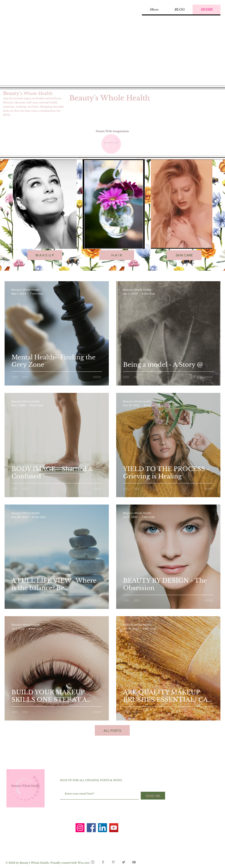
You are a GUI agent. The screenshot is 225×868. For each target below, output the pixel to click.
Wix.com (84, 863)
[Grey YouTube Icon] (134, 862)
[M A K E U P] (45, 255)
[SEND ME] (153, 796)
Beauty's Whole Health (110, 98)
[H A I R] (117, 255)
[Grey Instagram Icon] (93, 862)
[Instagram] (80, 828)
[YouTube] (114, 828)
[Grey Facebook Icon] (103, 862)
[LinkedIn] (103, 828)
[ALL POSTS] (112, 730)
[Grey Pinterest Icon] (113, 862)
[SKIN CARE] (184, 255)
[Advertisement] (43, 43)
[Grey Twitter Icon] (124, 862)
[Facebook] (91, 828)
